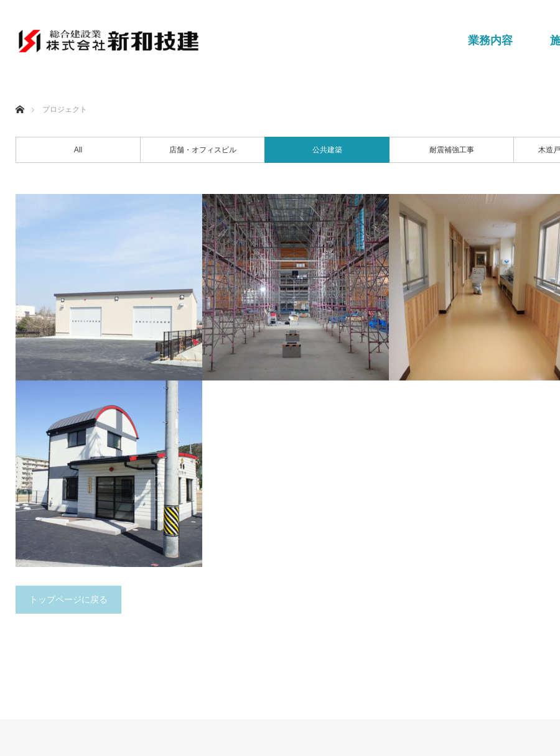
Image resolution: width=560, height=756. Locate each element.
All (78, 150)
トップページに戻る (68, 599)
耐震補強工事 (452, 150)
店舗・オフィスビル (203, 150)
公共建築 (327, 150)
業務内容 (490, 40)
